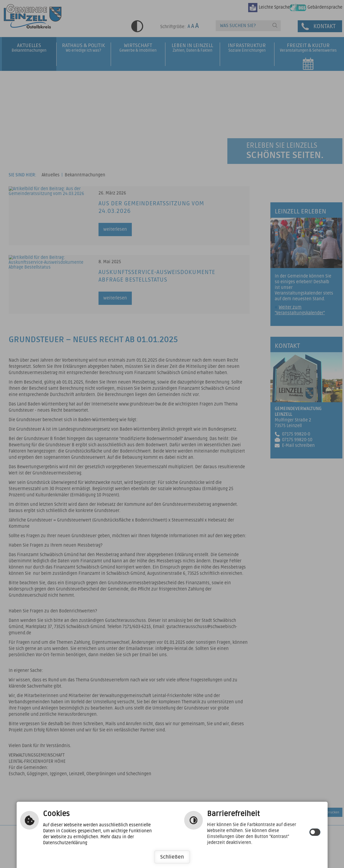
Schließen (172, 857)
